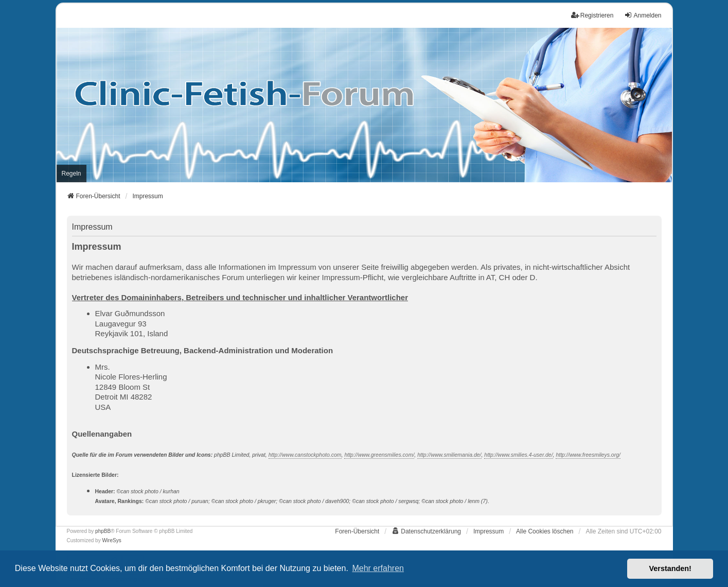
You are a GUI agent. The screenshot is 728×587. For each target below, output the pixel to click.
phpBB (103, 531)
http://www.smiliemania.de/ (449, 455)
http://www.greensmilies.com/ (379, 455)
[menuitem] (72, 174)
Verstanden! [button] (670, 568)
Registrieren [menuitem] (592, 15)
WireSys (111, 540)
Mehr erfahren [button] (378, 568)
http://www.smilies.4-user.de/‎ (518, 455)
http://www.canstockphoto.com (305, 455)
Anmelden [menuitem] (643, 15)
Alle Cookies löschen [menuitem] (545, 531)
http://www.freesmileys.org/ (588, 455)
